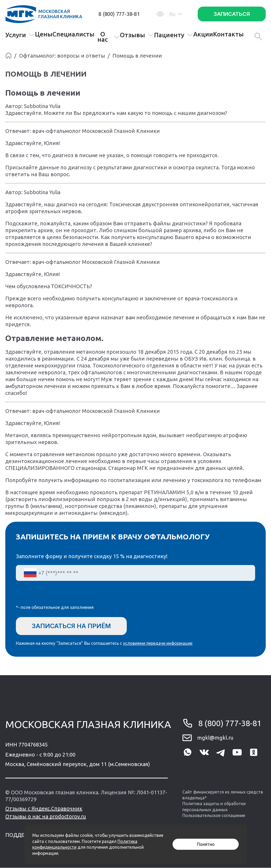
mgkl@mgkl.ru (215, 738)
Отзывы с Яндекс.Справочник (44, 809)
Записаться (232, 14)
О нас (109, 37)
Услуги (20, 35)
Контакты (228, 34)
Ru (176, 14)
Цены (44, 34)
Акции (203, 34)
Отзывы (137, 35)
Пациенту (174, 35)
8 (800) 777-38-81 (119, 14)
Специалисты (73, 34)
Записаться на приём (72, 626)
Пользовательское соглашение (214, 816)
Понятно (206, 844)
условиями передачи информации (158, 643)
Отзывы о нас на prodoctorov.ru (46, 817)
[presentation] (56, 596)
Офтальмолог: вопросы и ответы (62, 56)
